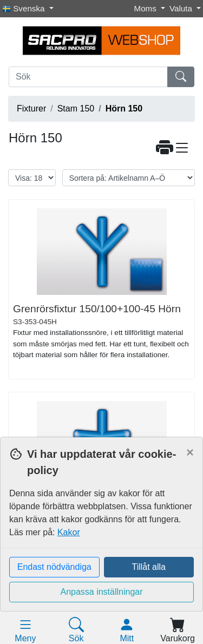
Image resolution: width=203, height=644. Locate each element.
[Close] (190, 452)
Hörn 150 (124, 109)
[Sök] (88, 77)
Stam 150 (76, 109)
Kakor (69, 532)
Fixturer (31, 109)
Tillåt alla (149, 567)
